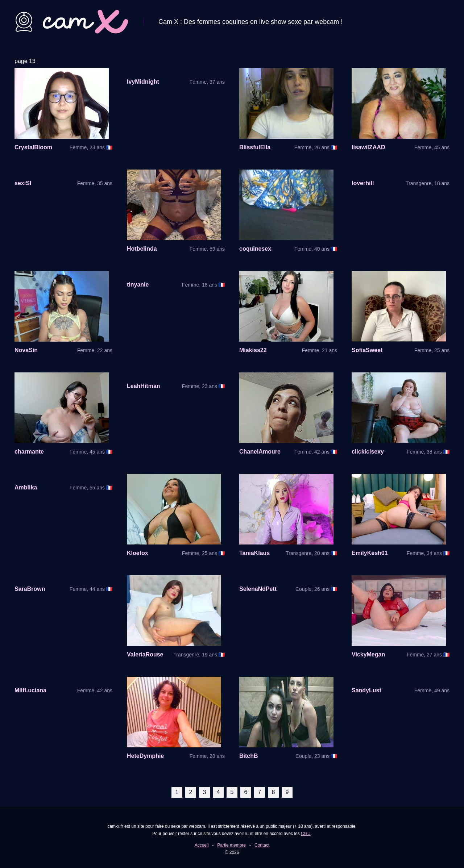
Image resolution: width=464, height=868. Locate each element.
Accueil (202, 845)
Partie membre (231, 845)
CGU (306, 834)
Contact (262, 845)
